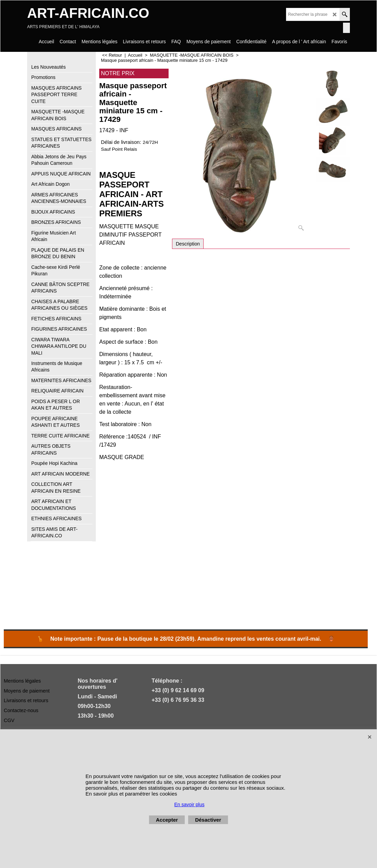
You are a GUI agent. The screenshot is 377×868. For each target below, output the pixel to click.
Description (188, 244)
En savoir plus (190, 804)
